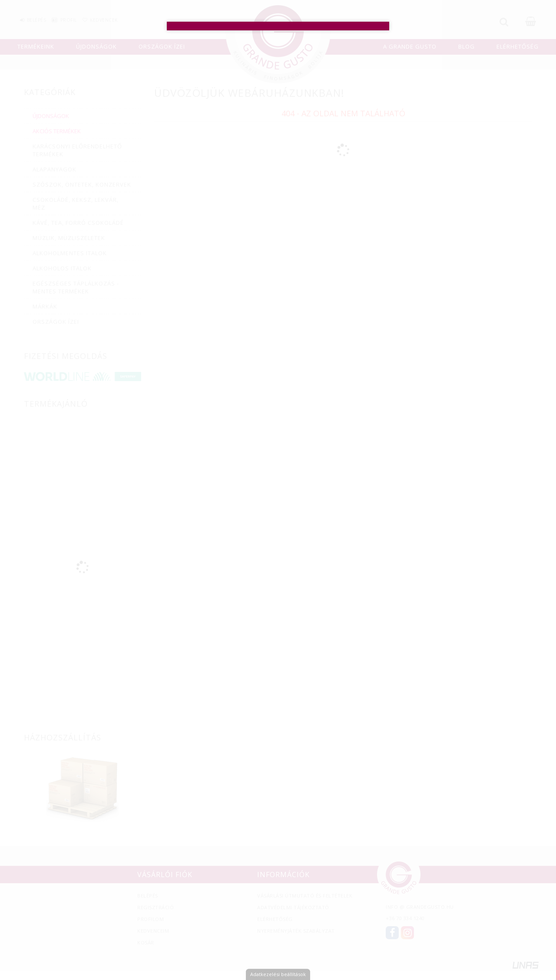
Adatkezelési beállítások (278, 974)
